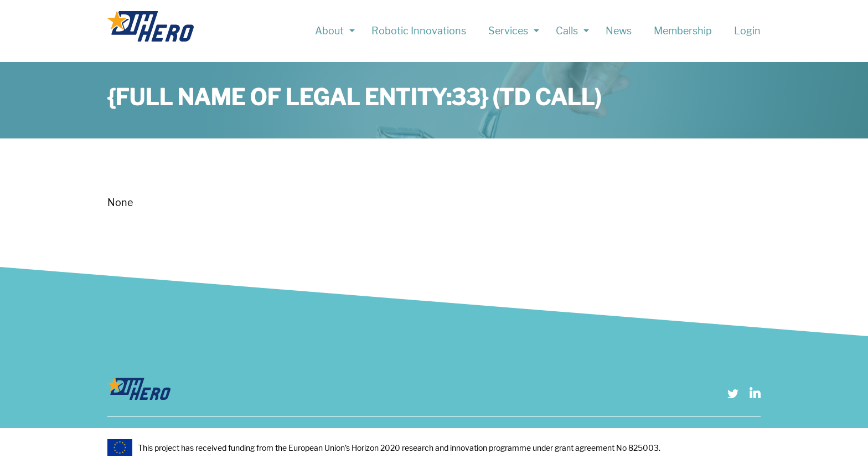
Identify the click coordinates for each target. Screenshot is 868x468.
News (619, 31)
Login (747, 31)
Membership (683, 31)
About (329, 31)
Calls (567, 31)
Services (508, 31)
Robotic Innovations (419, 31)
